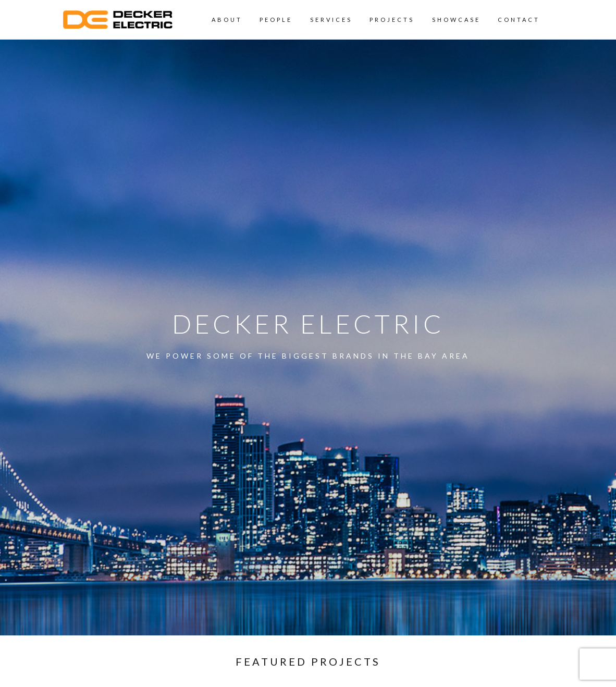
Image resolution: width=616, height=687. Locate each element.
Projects (392, 20)
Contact (519, 20)
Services (331, 20)
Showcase (456, 20)
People (276, 20)
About (227, 20)
